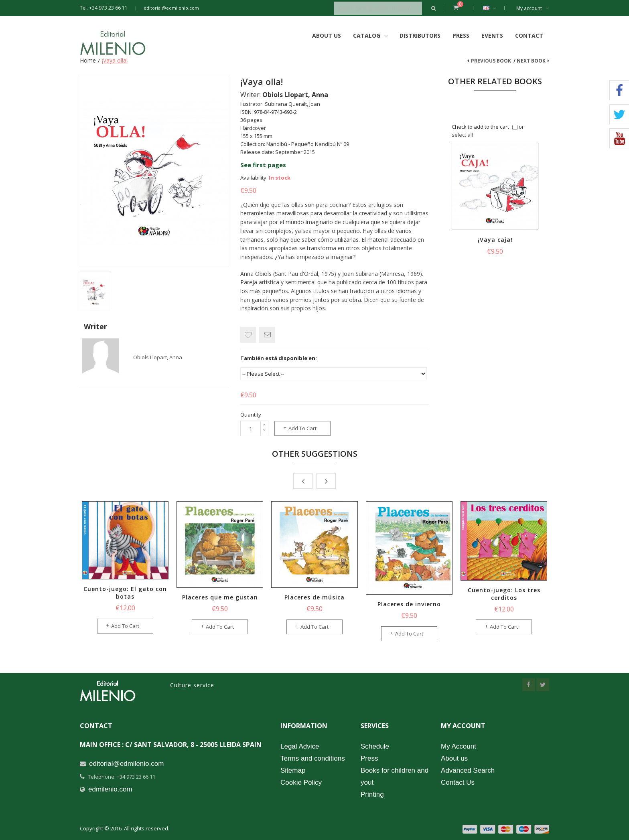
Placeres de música (314, 597)
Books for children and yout (395, 776)
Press (461, 35)
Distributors (420, 35)
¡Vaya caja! (495, 240)
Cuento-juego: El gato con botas (125, 593)
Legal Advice (300, 746)
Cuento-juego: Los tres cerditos (504, 594)
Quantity (251, 415)
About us (454, 758)
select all (462, 135)
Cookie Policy (301, 782)
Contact (529, 35)
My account (533, 8)
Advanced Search (468, 770)
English (494, 8)
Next (326, 481)
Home (88, 60)
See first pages (263, 165)
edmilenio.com (110, 789)
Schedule (375, 746)
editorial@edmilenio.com (171, 8)
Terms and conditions (313, 758)
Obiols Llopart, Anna (158, 357)
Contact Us (458, 782)
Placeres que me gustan (220, 597)
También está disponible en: (279, 358)
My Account (459, 746)
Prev (303, 481)
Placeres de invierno (409, 604)
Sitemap (293, 770)
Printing (372, 794)
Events (492, 35)
